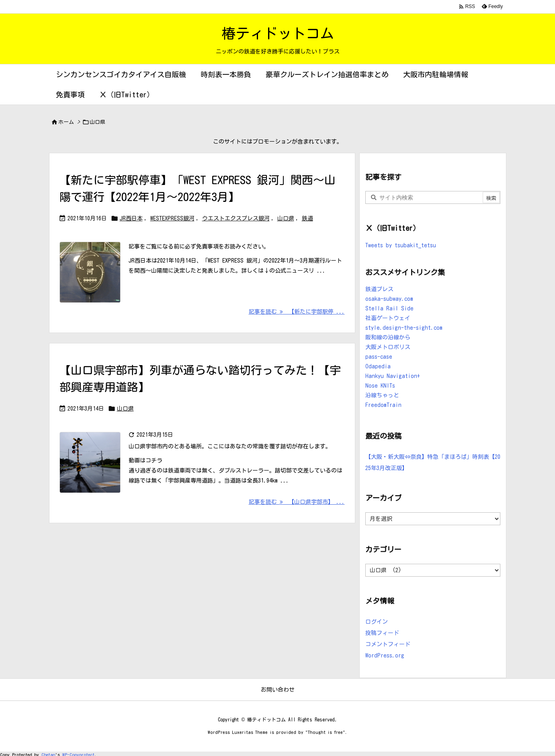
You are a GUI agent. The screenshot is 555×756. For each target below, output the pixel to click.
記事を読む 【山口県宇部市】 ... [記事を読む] (297, 502)
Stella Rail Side (389, 308)
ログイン (377, 622)
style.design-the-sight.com (404, 328)
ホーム (66, 122)
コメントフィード (388, 644)
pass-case (379, 357)
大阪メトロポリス (388, 347)
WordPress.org (385, 655)
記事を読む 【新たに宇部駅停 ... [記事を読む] (297, 312)
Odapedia (378, 366)
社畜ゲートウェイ (388, 318)
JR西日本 (131, 218)
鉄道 (307, 218)
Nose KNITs (380, 386)
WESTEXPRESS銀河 (172, 218)
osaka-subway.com (389, 299)
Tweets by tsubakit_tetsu (401, 245)
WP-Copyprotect (78, 753)
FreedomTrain (383, 405)
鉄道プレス (379, 289)
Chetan (48, 753)
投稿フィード (382, 633)
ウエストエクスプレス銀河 (236, 218)
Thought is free (325, 732)
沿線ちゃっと (382, 395)
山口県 (286, 218)
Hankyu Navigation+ (393, 376)
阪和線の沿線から (388, 337)
